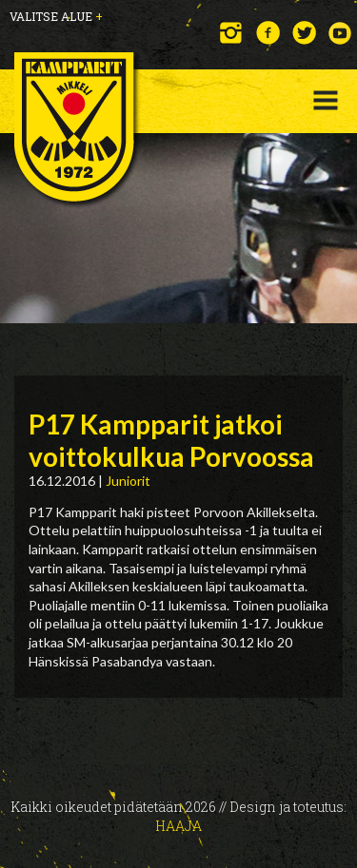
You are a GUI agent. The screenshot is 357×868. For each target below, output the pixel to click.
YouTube (340, 33)
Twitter (304, 33)
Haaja (178, 826)
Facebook (268, 33)
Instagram (232, 33)
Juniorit (128, 481)
